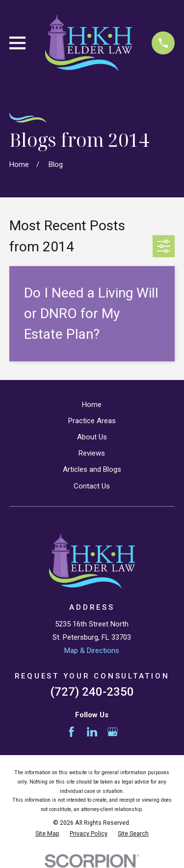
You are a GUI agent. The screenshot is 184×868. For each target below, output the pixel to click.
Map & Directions (92, 651)
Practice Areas (92, 421)
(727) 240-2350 (92, 692)
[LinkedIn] (92, 732)
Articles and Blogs (92, 469)
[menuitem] (47, 834)
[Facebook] (71, 732)
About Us (92, 437)
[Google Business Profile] (113, 732)
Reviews (92, 453)
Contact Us (92, 486)
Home (92, 405)
